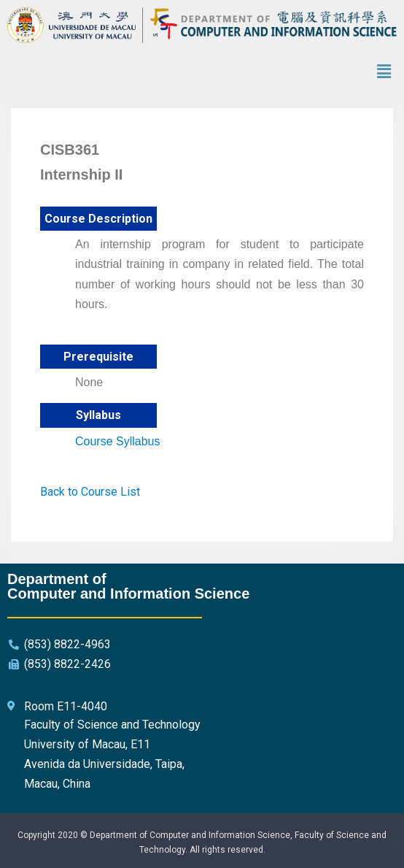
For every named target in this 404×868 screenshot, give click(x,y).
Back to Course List (90, 492)
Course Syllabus (118, 441)
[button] (384, 72)
